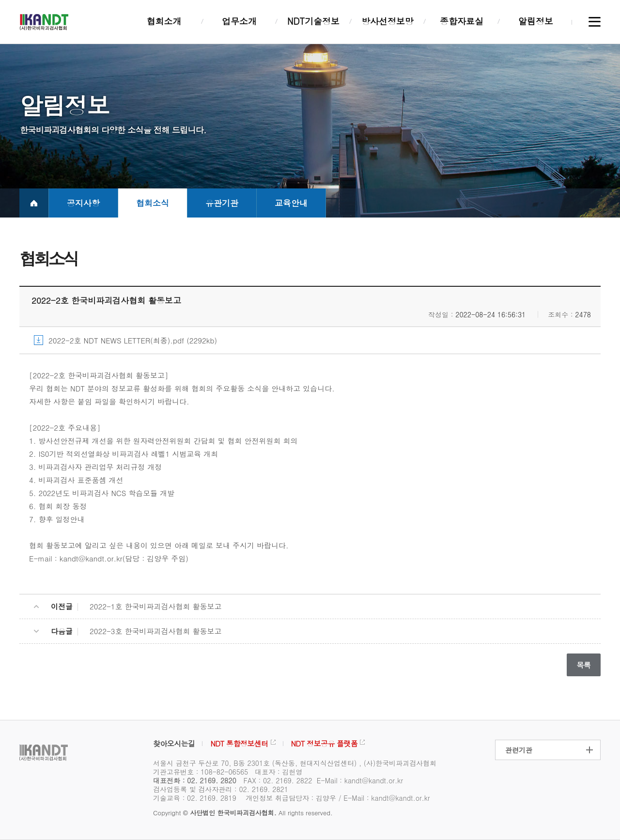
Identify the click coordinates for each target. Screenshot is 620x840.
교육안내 (291, 203)
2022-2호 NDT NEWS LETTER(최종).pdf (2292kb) (133, 340)
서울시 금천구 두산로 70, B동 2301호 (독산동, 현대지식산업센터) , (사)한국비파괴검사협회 (295, 763)
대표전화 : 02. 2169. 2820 (195, 780)
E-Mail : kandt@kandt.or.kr (360, 780)
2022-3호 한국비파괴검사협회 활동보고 (156, 631)
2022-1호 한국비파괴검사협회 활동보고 (156, 606)
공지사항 (83, 203)
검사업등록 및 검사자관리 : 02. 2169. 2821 (221, 789)
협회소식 (153, 203)
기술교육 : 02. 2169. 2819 (195, 798)
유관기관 (222, 203)
